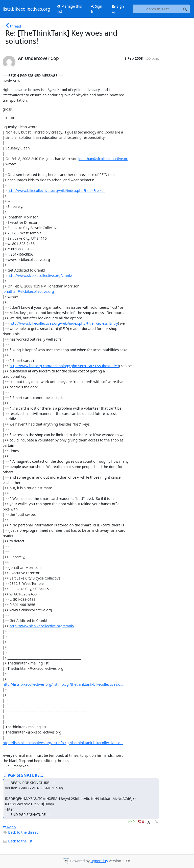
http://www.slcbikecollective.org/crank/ (40, 275)
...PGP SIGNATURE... (24, 775)
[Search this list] (157, 9)
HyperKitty (99, 861)
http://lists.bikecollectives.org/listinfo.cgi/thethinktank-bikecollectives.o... (63, 684)
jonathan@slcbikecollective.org (104, 159)
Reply (10, 827)
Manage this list (70, 9)
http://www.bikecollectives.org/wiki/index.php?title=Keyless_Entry (64, 323)
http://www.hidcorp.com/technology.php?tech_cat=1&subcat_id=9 (64, 366)
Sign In (96, 9)
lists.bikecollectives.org (27, 9)
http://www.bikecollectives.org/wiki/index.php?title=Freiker (56, 191)
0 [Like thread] (132, 822)
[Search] (185, 9)
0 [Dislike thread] (141, 822)
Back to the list (18, 841)
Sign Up (118, 9)
